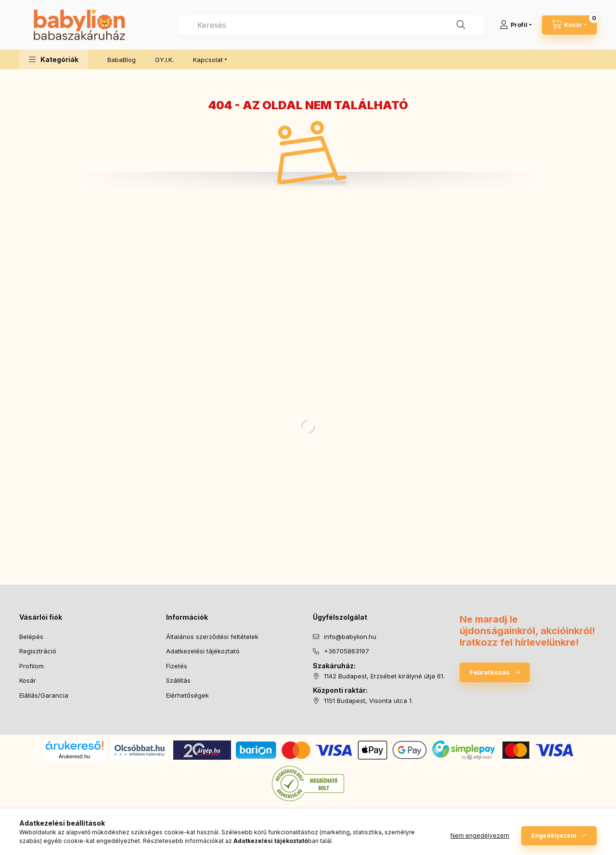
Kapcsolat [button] (208, 60)
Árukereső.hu (74, 756)
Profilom (32, 666)
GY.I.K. (164, 60)
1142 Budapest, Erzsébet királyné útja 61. (384, 676)
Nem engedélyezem (480, 836)
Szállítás (178, 680)
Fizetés (177, 666)
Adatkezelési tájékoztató (203, 651)
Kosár (28, 680)
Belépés (31, 637)
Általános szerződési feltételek (212, 637)
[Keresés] (461, 25)
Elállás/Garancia (44, 695)
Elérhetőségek (187, 695)
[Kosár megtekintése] (569, 25)
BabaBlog (122, 60)
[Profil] (516, 25)
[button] (54, 59)
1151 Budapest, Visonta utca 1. (368, 701)
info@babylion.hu (350, 637)
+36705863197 (346, 651)
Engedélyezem (554, 836)
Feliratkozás (490, 672)
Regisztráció (38, 651)
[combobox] (331, 25)
